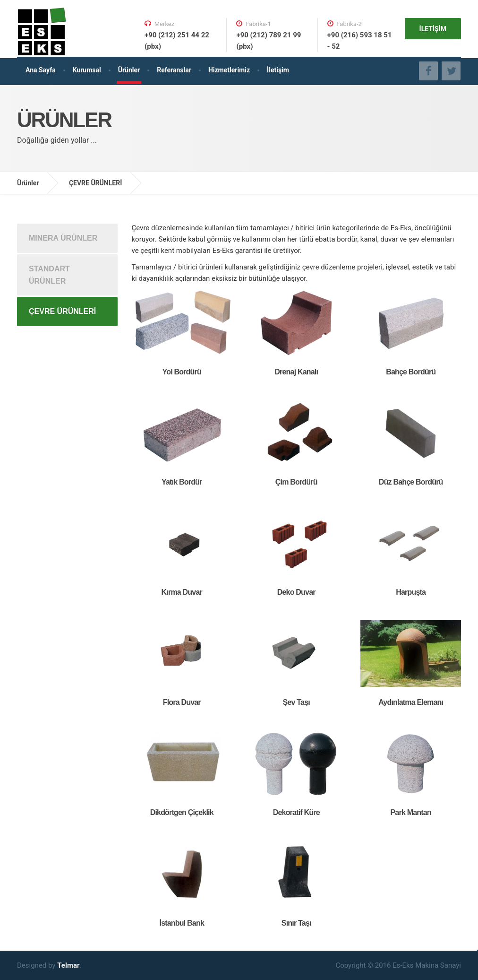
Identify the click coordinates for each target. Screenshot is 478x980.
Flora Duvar (182, 702)
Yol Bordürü (182, 372)
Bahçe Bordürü (411, 372)
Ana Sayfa (41, 70)
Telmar (68, 965)
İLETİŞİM (433, 29)
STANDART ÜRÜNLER (49, 275)
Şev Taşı (296, 702)
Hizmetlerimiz (229, 70)
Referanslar (174, 70)
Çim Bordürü (296, 482)
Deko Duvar (296, 592)
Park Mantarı (410, 812)
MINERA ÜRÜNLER (63, 238)
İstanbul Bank (182, 923)
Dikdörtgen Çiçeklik (182, 812)
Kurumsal (87, 70)
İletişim (278, 70)
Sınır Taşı (296, 923)
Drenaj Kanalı (296, 372)
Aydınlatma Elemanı (411, 702)
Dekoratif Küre (296, 812)
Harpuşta (411, 592)
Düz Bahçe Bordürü (411, 482)
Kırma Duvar (182, 592)
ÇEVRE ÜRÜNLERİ (95, 183)
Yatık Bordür (182, 482)
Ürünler (129, 70)
